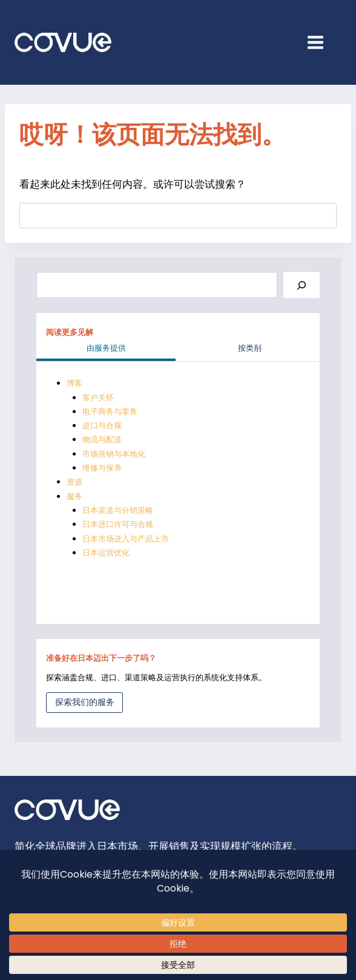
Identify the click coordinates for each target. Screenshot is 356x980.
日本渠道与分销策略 (118, 510)
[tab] (106, 349)
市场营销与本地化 (114, 454)
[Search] (302, 285)
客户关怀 (98, 398)
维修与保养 (102, 468)
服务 (74, 496)
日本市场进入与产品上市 (126, 539)
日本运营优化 (106, 553)
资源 (74, 482)
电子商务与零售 (110, 412)
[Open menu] (321, 42)
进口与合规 (102, 425)
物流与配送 (102, 439)
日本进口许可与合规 (118, 524)
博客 (74, 383)
